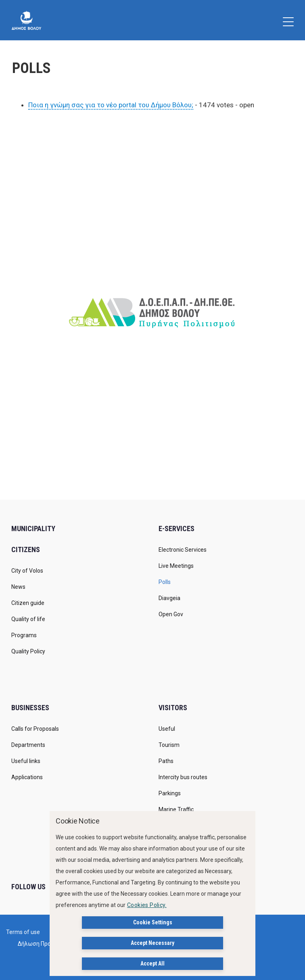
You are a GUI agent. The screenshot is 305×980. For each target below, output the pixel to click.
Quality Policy (28, 651)
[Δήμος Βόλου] (26, 20)
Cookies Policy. (147, 905)
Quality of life (28, 619)
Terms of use (23, 932)
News (18, 587)
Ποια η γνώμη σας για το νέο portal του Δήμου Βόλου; (111, 105)
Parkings (170, 793)
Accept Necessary (152, 943)
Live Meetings (176, 566)
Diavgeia (169, 598)
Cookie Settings (153, 922)
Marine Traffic (176, 809)
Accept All (152, 963)
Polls (165, 582)
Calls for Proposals (35, 729)
